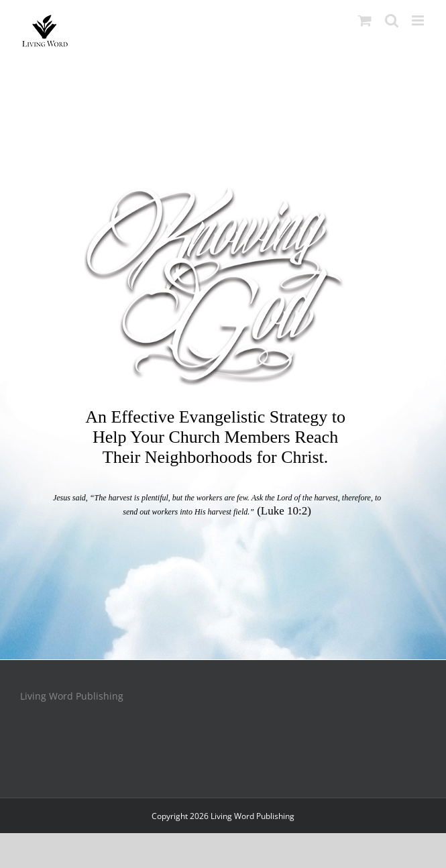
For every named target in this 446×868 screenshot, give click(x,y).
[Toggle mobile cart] (365, 20)
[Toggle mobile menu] (419, 20)
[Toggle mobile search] (392, 20)
